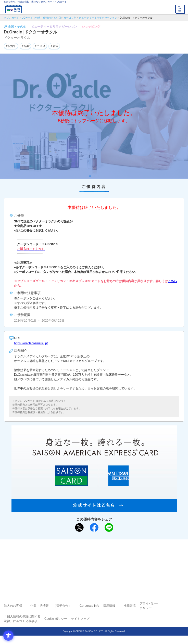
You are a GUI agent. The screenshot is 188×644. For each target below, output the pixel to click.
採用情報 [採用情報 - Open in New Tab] (109, 606)
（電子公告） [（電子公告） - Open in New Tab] (62, 606)
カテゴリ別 (70, 18)
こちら (172, 281)
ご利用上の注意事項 (73, 554)
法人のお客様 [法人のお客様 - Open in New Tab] (13, 606)
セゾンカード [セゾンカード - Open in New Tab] (79, 562)
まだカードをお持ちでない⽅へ (92, 545)
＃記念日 (11, 46)
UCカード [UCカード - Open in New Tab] (108, 562)
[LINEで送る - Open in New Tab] (109, 527)
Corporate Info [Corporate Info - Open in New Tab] (89, 606)
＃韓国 (54, 46)
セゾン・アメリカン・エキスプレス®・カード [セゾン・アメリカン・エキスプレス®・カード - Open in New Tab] (92, 568)
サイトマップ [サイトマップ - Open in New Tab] (80, 619)
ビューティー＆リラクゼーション (98, 18)
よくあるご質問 (114, 554)
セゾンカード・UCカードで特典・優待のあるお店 (32, 18)
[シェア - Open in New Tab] (94, 527)
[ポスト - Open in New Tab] (79, 527)
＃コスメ (40, 46)
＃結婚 (25, 46)
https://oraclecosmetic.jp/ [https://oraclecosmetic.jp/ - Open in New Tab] (31, 343)
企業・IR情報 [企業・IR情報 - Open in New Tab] (40, 606)
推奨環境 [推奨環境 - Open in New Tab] (130, 606)
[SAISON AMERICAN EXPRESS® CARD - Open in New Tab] (94, 509)
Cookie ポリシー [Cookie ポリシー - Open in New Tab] (56, 619)
